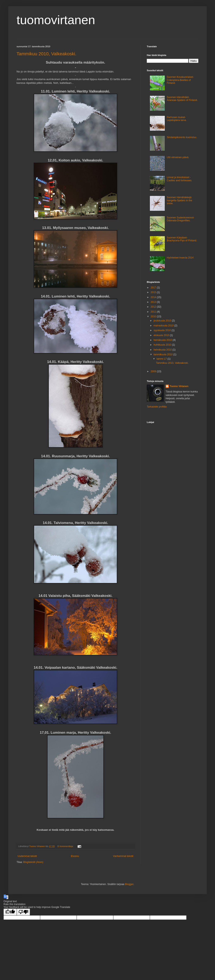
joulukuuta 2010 (163, 321)
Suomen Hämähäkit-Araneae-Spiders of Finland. (182, 99)
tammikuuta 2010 (163, 354)
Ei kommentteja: (66, 846)
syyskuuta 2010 (163, 330)
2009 (154, 371)
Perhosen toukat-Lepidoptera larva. (177, 119)
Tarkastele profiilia (157, 407)
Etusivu (75, 856)
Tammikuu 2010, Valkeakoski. (46, 54)
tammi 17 (162, 359)
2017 (154, 288)
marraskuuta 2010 (164, 326)
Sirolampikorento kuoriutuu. (182, 137)
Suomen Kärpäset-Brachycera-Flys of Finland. (182, 239)
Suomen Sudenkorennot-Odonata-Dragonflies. (181, 219)
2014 (154, 297)
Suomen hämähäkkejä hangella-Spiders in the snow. (180, 200)
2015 (154, 292)
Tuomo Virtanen (179, 386)
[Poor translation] (23, 912)
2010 (154, 316)
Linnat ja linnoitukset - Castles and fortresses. (180, 179)
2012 (154, 307)
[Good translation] (10, 912)
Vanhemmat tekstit (123, 856)
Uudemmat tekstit (27, 856)
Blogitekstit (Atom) (33, 862)
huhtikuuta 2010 (163, 345)
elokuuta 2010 (162, 335)
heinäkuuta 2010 (163, 340)
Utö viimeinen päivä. (178, 157)
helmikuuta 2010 (163, 350)
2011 (154, 312)
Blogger (129, 884)
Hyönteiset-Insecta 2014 (180, 258)
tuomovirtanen (56, 20)
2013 (154, 302)
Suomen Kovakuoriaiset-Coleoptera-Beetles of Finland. (180, 80)
